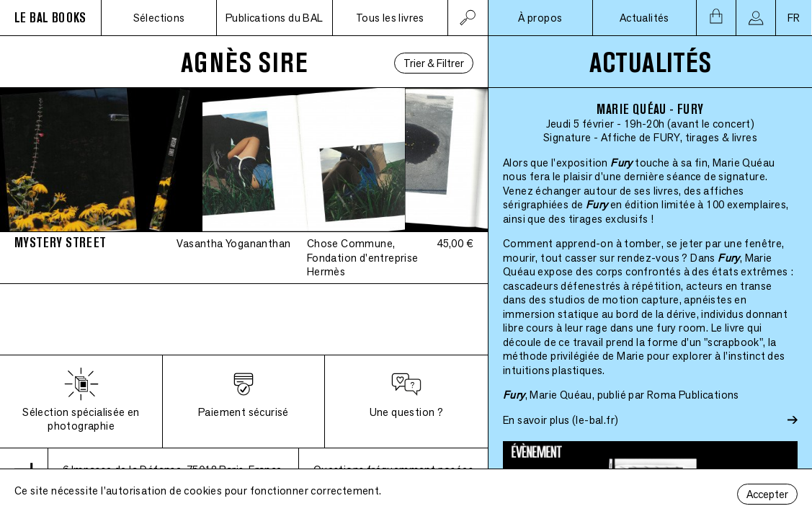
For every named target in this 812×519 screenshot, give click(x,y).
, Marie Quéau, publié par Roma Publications (621, 395)
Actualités (644, 18)
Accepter (767, 494)
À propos (540, 18)
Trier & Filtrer (434, 63)
